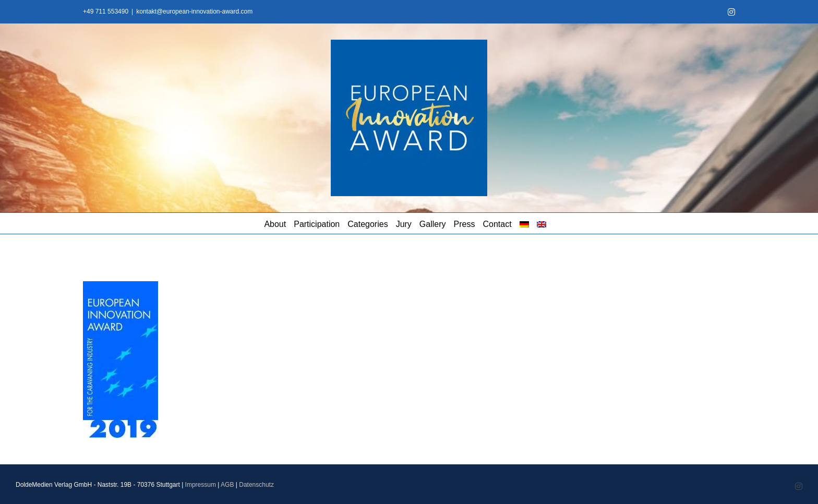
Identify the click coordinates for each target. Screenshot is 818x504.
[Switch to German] (524, 223)
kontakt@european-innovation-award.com (194, 11)
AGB (227, 485)
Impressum (201, 485)
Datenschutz (256, 485)
